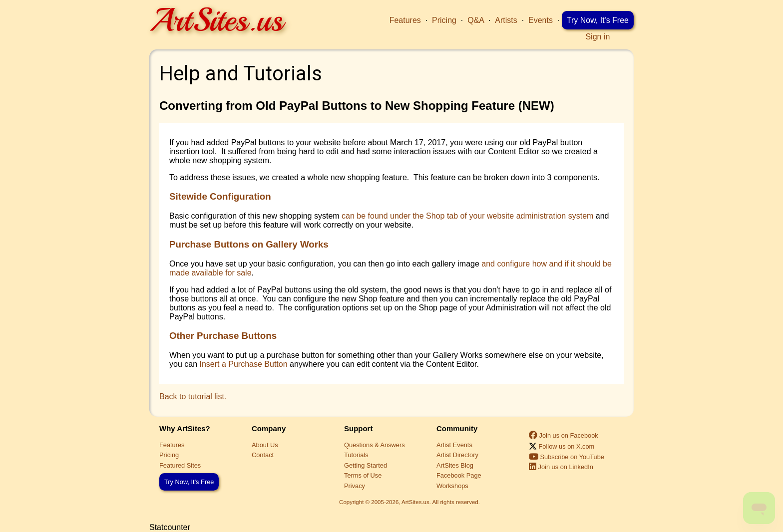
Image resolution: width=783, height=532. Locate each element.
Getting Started (366, 465)
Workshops (452, 486)
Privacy (355, 486)
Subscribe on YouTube (567, 457)
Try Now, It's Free (598, 20)
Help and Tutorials (241, 74)
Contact (263, 455)
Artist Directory (457, 455)
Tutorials (356, 455)
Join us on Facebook (564, 435)
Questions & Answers (375, 445)
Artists (506, 20)
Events (541, 20)
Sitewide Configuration (220, 196)
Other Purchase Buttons (223, 336)
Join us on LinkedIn (561, 467)
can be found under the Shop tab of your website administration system (467, 216)
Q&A (476, 20)
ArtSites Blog (455, 465)
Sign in (597, 37)
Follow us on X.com (562, 446)
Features (405, 20)
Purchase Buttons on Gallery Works (249, 244)
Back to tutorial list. (193, 397)
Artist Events (454, 445)
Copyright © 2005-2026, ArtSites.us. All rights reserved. (409, 502)
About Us (265, 445)
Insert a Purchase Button (243, 364)
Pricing (444, 20)
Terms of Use (363, 475)
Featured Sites (180, 465)
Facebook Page (459, 475)
